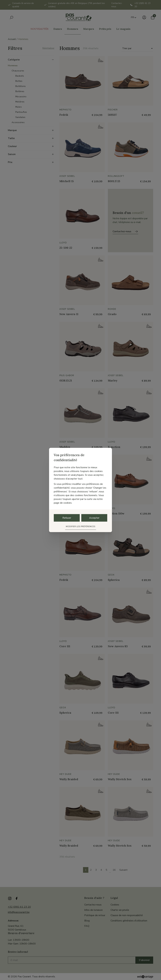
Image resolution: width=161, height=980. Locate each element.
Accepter (94, 518)
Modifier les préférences (81, 526)
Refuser (67, 518)
